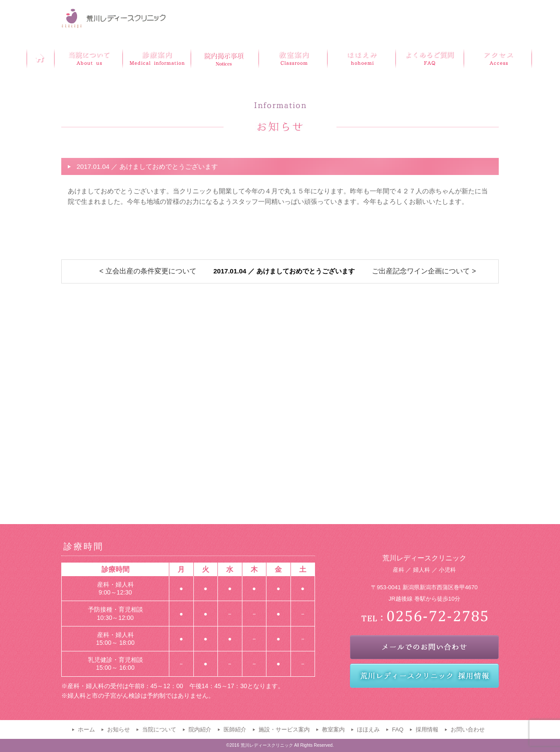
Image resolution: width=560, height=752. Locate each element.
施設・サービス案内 (284, 729)
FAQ (398, 729)
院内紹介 (200, 729)
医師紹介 (235, 729)
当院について (159, 729)
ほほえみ (368, 729)
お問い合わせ (468, 729)
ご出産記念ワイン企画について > (424, 271)
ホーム (86, 729)
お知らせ (119, 729)
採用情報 (427, 729)
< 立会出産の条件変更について (148, 271)
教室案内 (333, 729)
